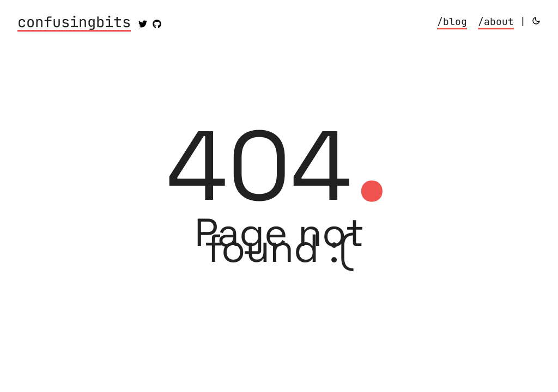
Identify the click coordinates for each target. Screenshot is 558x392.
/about (496, 22)
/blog (452, 22)
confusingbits (74, 23)
